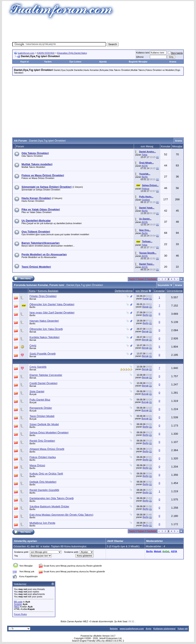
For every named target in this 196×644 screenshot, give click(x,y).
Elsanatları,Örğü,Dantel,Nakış (72, 53)
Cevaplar (159, 291)
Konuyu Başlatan (48, 291)
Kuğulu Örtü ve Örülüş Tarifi (46, 474)
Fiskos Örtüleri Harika (43, 457)
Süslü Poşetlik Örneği (42, 354)
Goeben (146, 200)
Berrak (33, 299)
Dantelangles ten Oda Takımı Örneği (52, 498)
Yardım (48, 62)
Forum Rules (20, 614)
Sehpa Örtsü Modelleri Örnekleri (49, 433)
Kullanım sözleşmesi (164, 629)
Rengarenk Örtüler (41, 408)
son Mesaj (142, 291)
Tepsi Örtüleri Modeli (42, 416)
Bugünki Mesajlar (138, 62)
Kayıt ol (25, 62)
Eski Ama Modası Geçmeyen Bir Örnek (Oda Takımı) (61, 515)
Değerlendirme (124, 291)
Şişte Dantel (37, 391)
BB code (18, 602)
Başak (146, 307)
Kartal (146, 298)
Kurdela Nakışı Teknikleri (44, 337)
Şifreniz (140, 57)
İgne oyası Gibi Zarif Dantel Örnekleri (52, 313)
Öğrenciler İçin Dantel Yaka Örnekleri (52, 304)
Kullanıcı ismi (143, 53)
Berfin (145, 177)
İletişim (114, 629)
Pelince (146, 189)
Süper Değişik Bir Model (44, 424)
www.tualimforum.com (132, 629)
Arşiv (148, 629)
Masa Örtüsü (37, 465)
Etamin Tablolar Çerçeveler (46, 375)
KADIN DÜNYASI (46, 53)
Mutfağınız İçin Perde (42, 523)
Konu (32, 291)
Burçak (33, 394)
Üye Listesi (75, 62)
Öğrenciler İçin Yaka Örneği (46, 329)
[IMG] (17, 607)
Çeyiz (33, 345)
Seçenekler (164, 285)
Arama (173, 62)
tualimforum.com (26, 53)
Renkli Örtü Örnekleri (42, 441)
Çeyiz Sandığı (38, 367)
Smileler (18, 604)
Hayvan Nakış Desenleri (44, 321)
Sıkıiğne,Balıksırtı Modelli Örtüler (49, 506)
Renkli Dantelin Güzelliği (44, 490)
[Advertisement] (98, 30)
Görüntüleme (175, 291)
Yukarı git (182, 629)
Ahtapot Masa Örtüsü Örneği (47, 449)
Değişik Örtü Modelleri (43, 482)
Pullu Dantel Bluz (40, 400)
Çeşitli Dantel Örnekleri (43, 383)
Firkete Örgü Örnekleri (43, 296)
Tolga (145, 155)
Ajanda (103, 62)
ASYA (145, 166)
